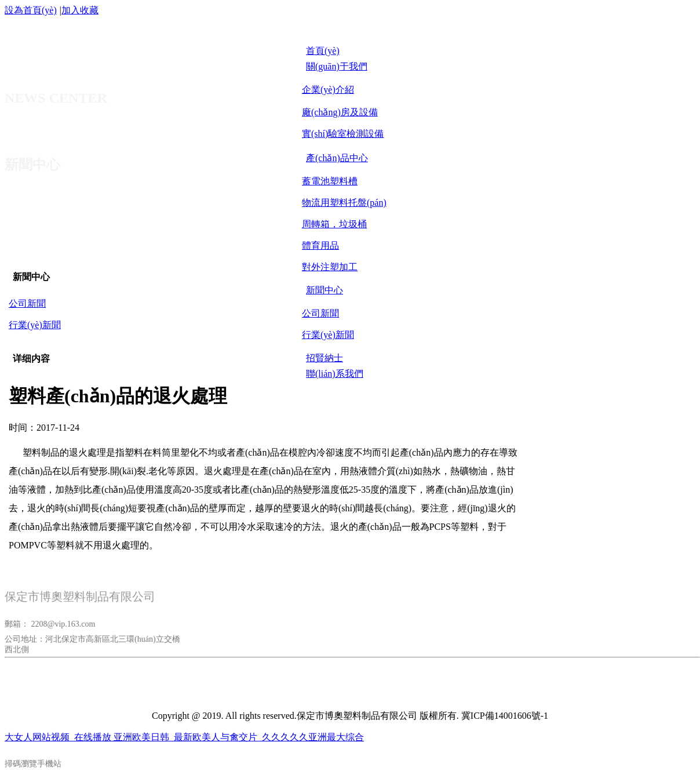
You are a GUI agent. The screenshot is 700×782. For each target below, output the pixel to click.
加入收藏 (80, 10)
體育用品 (320, 245)
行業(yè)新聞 (328, 335)
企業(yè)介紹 (328, 90)
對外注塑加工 (330, 267)
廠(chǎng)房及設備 (340, 112)
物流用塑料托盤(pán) (344, 203)
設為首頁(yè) (31, 10)
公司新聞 (320, 313)
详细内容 (31, 359)
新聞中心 (31, 277)
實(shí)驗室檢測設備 (343, 134)
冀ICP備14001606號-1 (505, 716)
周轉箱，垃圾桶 (334, 224)
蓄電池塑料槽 (330, 181)
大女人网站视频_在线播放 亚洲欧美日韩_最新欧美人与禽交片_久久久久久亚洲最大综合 (184, 737)
